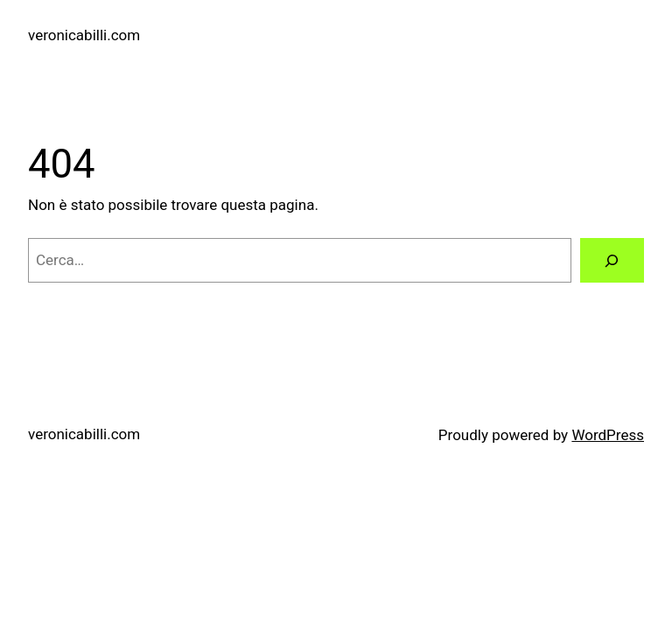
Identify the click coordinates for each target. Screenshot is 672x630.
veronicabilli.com (84, 35)
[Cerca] (612, 260)
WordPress (608, 435)
